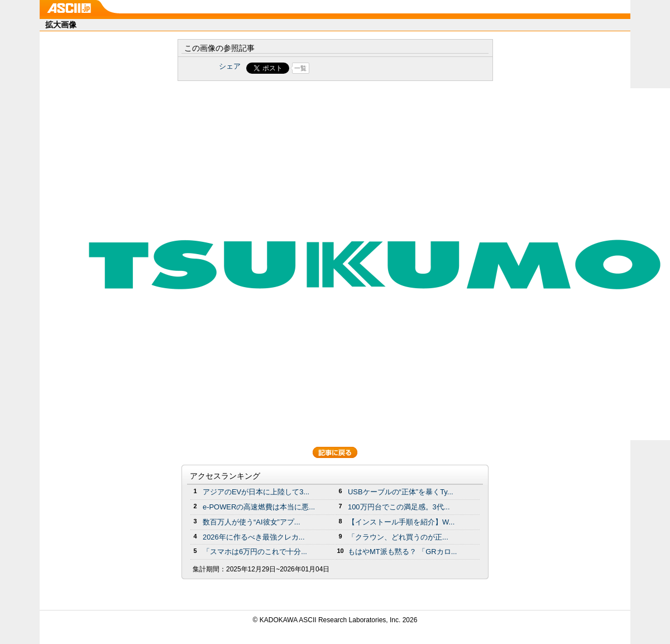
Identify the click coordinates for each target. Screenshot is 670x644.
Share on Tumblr (377, 68)
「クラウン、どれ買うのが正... (398, 537)
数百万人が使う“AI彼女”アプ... (252, 522)
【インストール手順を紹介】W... (401, 522)
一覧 (300, 68)
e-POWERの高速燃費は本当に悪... (259, 507)
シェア (230, 66)
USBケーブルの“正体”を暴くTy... (401, 492)
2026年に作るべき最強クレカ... (254, 537)
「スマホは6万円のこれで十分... (255, 552)
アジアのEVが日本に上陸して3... (256, 492)
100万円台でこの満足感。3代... (399, 507)
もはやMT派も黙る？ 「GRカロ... (402, 552)
